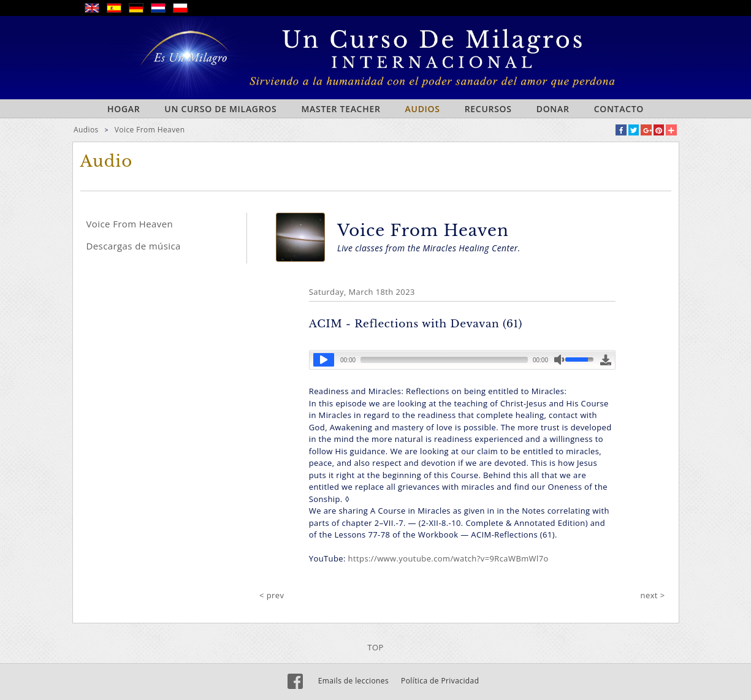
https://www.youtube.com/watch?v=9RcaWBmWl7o (448, 558)
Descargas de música (134, 246)
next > (653, 595)
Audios (423, 109)
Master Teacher (341, 109)
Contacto (619, 109)
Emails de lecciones (353, 681)
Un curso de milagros (220, 109)
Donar (553, 109)
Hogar (124, 109)
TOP (375, 647)
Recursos (488, 109)
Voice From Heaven (150, 130)
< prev (272, 595)
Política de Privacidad (440, 681)
